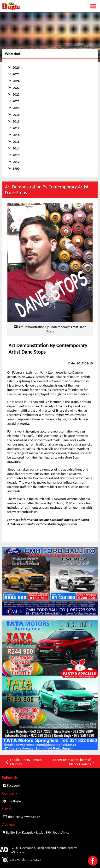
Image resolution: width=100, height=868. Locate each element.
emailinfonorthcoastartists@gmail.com (49, 524)
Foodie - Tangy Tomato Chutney (23, 762)
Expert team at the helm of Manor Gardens (74, 762)
